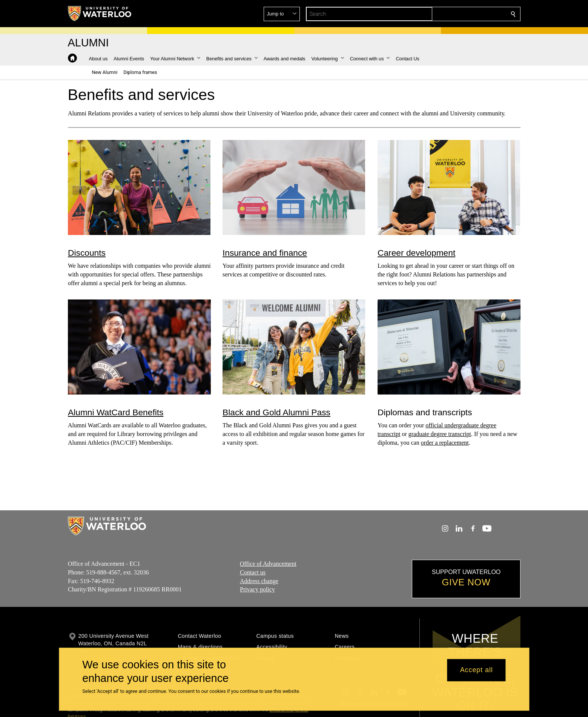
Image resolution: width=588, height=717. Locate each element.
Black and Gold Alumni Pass (276, 412)
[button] (459, 14)
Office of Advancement (268, 564)
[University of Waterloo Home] (100, 14)
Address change (259, 581)
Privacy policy (257, 589)
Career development (416, 252)
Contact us (253, 572)
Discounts (87, 252)
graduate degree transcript (440, 434)
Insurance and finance (265, 252)
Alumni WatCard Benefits (116, 412)
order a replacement (444, 443)
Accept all (477, 670)
